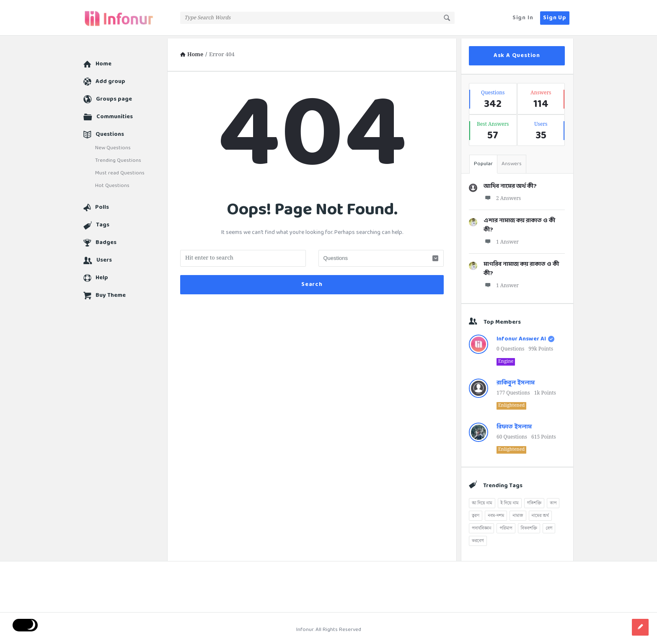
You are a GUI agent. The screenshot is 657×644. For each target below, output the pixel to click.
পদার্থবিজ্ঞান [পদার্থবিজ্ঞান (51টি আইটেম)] (481, 525)
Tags (103, 222)
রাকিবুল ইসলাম (516, 380)
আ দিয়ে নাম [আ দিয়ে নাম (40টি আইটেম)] (482, 500)
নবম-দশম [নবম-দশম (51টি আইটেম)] (496, 513)
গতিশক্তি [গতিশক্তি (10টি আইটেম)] (534, 500)
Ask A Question (517, 53)
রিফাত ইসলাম (514, 424)
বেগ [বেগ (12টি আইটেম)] (549, 525)
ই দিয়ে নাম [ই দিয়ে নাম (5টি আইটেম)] (510, 500)
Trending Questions (118, 158)
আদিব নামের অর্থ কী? (510, 183)
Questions (110, 131)
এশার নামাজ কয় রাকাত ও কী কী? (519, 222)
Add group (110, 79)
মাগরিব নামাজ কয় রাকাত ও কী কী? (521, 266)
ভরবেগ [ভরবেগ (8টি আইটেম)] (478, 538)
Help (102, 275)
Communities (115, 114)
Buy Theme (111, 292)
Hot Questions (112, 183)
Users (104, 257)
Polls (102, 204)
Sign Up (555, 18)
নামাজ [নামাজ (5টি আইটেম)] (518, 513)
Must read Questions (120, 170)
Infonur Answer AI (521, 336)
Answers (512, 161)
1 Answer (501, 239)
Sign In (523, 18)
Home (103, 61)
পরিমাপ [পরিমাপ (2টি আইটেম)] (506, 525)
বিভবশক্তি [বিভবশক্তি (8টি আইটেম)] (529, 525)
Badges (106, 240)
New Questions (113, 145)
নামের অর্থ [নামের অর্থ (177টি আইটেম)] (540, 513)
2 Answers (502, 196)
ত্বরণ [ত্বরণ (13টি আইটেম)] (476, 513)
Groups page (114, 96)
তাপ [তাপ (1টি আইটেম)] (553, 500)
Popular (483, 161)
